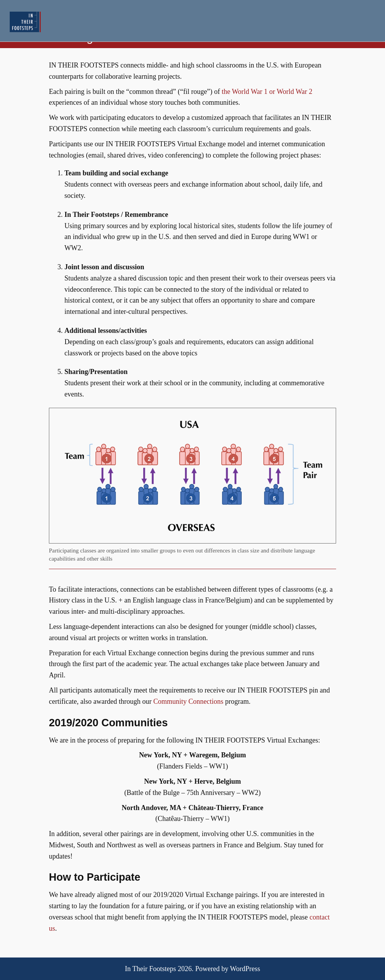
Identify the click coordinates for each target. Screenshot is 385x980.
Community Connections (188, 701)
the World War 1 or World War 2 (267, 92)
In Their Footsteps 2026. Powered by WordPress (192, 969)
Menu (367, 22)
